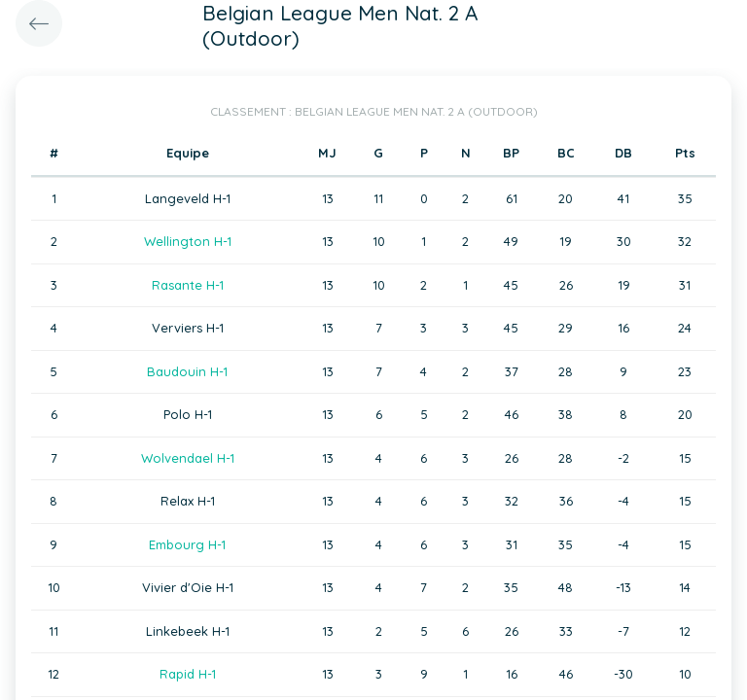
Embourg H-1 (187, 544)
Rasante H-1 (188, 285)
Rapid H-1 (188, 674)
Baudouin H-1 (187, 371)
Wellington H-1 (188, 241)
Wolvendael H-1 (188, 458)
